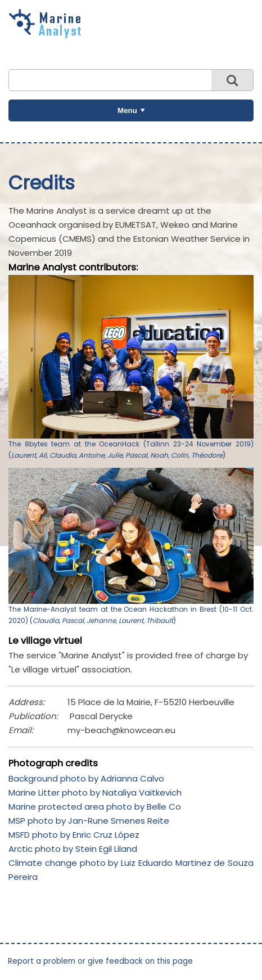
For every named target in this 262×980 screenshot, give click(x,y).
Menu (127, 110)
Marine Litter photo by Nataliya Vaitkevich (95, 792)
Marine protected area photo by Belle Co (95, 807)
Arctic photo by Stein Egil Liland (73, 849)
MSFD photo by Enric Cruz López (74, 835)
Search (232, 80)
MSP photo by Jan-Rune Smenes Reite (89, 821)
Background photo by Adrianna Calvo (86, 778)
